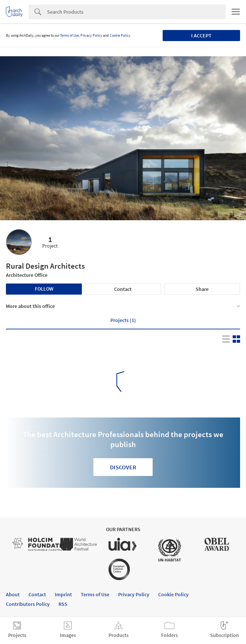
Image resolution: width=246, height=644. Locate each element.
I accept (201, 36)
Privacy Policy (91, 35)
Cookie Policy (120, 35)
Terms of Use (69, 35)
